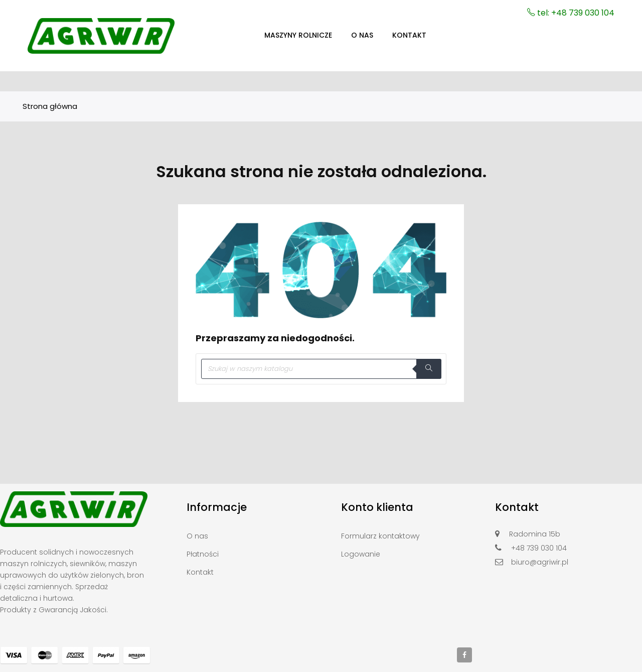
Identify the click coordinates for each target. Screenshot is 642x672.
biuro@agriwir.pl (540, 562)
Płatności (203, 554)
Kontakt (200, 572)
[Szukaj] (321, 369)
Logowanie (361, 554)
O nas (197, 536)
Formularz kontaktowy (380, 536)
